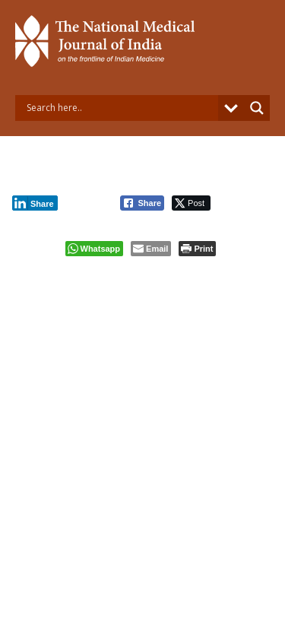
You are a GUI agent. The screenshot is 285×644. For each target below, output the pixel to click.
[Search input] (120, 108)
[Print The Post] (197, 249)
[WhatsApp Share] (95, 249)
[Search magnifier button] (257, 108)
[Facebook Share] (142, 203)
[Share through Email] (151, 249)
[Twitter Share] (191, 203)
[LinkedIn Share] (35, 203)
